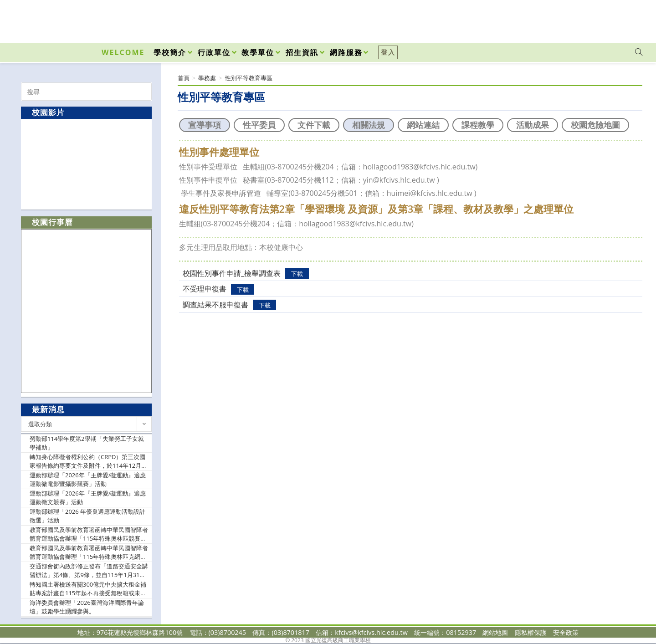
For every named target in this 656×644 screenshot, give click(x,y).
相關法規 (369, 125)
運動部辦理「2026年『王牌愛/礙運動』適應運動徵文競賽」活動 (88, 498)
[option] (87, 164)
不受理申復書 (205, 289)
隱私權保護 (531, 632)
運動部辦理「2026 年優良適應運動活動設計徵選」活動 (87, 516)
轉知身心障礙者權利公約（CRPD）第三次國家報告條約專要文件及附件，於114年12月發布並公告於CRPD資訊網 (88, 462)
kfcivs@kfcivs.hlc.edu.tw (371, 632)
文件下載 (314, 125)
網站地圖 (495, 632)
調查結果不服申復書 (215, 305)
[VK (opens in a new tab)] (627, 19)
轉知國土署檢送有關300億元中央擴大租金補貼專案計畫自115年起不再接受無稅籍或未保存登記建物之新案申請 (88, 589)
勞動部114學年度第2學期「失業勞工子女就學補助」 (87, 443)
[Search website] (639, 52)
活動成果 (533, 125)
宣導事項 (205, 125)
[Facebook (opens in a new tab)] (587, 19)
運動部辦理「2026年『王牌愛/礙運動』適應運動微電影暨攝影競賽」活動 (88, 480)
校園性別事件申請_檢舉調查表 (232, 273)
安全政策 (566, 632)
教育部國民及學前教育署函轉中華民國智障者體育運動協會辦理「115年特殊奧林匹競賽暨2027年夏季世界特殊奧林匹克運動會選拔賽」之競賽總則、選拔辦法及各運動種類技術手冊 (89, 534)
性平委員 (259, 125)
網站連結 (423, 125)
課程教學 (478, 125)
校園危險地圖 (595, 125)
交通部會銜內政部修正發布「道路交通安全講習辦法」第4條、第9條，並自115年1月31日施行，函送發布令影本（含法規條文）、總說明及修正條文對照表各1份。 (89, 571)
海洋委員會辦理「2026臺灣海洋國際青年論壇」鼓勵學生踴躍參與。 (87, 607)
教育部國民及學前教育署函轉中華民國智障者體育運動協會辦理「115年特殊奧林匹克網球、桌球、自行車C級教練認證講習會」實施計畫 (89, 553)
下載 (297, 274)
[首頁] (184, 78)
